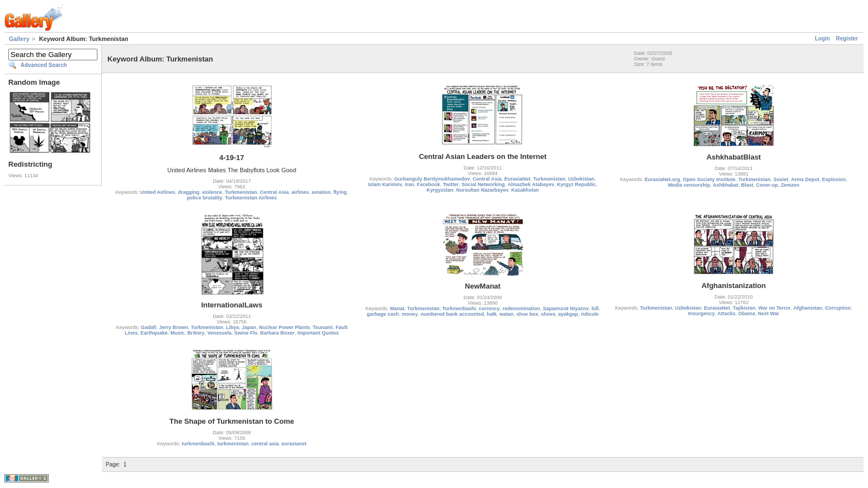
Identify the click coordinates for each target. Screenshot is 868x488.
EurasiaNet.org (663, 179)
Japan (249, 327)
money (410, 314)
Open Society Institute (709, 179)
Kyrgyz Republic (577, 184)
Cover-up (767, 185)
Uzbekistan (581, 179)
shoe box (528, 314)
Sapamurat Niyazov (565, 309)
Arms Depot (805, 179)
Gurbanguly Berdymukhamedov (432, 179)
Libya (232, 327)
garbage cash (383, 314)
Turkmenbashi (459, 309)
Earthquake (154, 333)
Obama (747, 314)
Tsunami (323, 327)
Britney (196, 333)
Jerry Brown (174, 327)
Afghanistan (808, 308)
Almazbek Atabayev (531, 184)
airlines (301, 192)
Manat (397, 309)
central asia (265, 444)
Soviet (781, 179)
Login (822, 38)
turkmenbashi (198, 444)
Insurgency (701, 314)
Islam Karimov (385, 184)
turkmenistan (233, 444)
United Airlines (157, 192)
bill (595, 309)
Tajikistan (744, 308)
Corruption (838, 308)
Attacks (727, 314)
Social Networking (483, 184)
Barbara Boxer (277, 333)
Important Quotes (318, 333)
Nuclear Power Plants (285, 327)
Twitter (451, 184)
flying (340, 192)
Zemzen (790, 185)
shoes (548, 314)
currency (489, 309)
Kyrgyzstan (440, 190)
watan (507, 314)
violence (212, 192)
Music (178, 333)
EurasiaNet (517, 179)
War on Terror (775, 308)
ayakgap (568, 314)
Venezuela (219, 333)
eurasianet (294, 444)
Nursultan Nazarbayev (482, 190)
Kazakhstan (525, 190)
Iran (409, 184)
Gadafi (148, 327)
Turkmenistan (241, 192)
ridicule (590, 314)
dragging (188, 192)
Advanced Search (44, 65)
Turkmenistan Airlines (251, 198)
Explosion (834, 179)
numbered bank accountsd (453, 314)
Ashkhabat (726, 185)
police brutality (204, 198)
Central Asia (274, 192)
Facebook (428, 184)
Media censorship (689, 185)
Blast (747, 185)
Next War (769, 314)
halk (492, 314)
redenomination (521, 309)
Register (847, 38)
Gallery (19, 39)
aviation (321, 192)
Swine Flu (246, 333)
